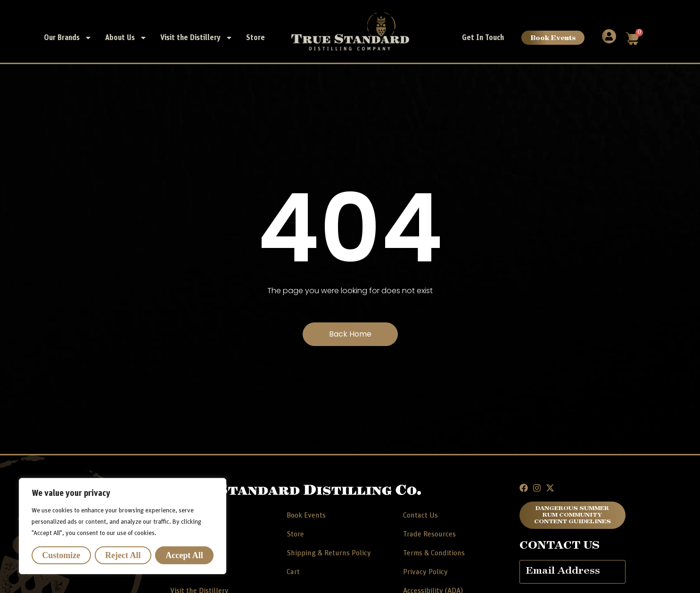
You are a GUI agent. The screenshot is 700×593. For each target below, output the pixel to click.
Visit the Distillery (197, 38)
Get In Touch (483, 38)
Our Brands (68, 38)
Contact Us (420, 515)
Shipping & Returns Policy (329, 553)
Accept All (184, 555)
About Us (126, 38)
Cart (293, 572)
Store (255, 38)
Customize (61, 555)
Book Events (553, 37)
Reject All (123, 555)
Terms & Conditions (434, 553)
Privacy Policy (425, 572)
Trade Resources (429, 534)
